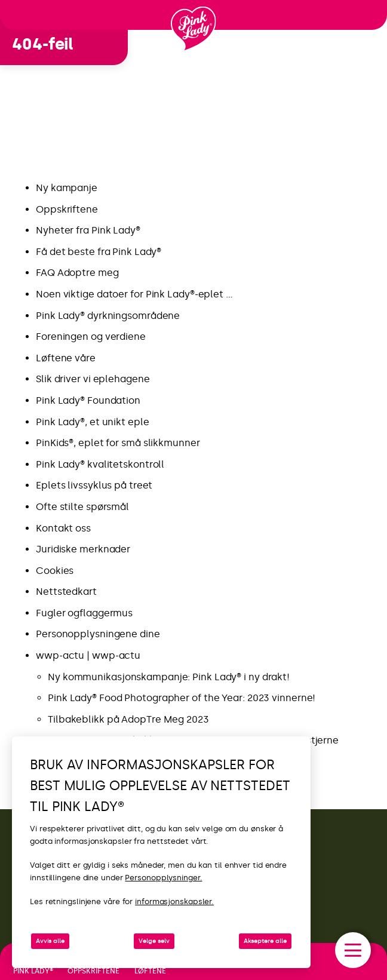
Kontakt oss (63, 528)
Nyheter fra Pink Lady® (88, 230)
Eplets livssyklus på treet (94, 485)
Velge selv (154, 941)
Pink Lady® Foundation (88, 400)
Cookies (55, 571)
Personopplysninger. (163, 878)
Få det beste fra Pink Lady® (99, 252)
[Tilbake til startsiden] (193, 29)
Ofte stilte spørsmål (82, 507)
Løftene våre (66, 358)
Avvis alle (50, 941)
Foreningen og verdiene (91, 337)
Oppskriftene (67, 209)
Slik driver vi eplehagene (93, 379)
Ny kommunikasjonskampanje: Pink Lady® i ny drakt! (170, 677)
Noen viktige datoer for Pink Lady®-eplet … (134, 294)
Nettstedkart (66, 592)
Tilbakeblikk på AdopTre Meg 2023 (128, 719)
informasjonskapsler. (174, 901)
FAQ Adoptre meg (77, 273)
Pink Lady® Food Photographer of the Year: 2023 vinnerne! (182, 698)
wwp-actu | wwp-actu (88, 655)
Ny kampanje (68, 188)
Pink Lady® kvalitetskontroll (100, 464)
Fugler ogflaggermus (84, 613)
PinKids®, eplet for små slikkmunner (118, 443)
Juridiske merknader (83, 549)
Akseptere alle (265, 941)
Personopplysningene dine (98, 634)
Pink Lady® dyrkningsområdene (108, 316)
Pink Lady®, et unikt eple (93, 422)
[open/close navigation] (353, 950)
